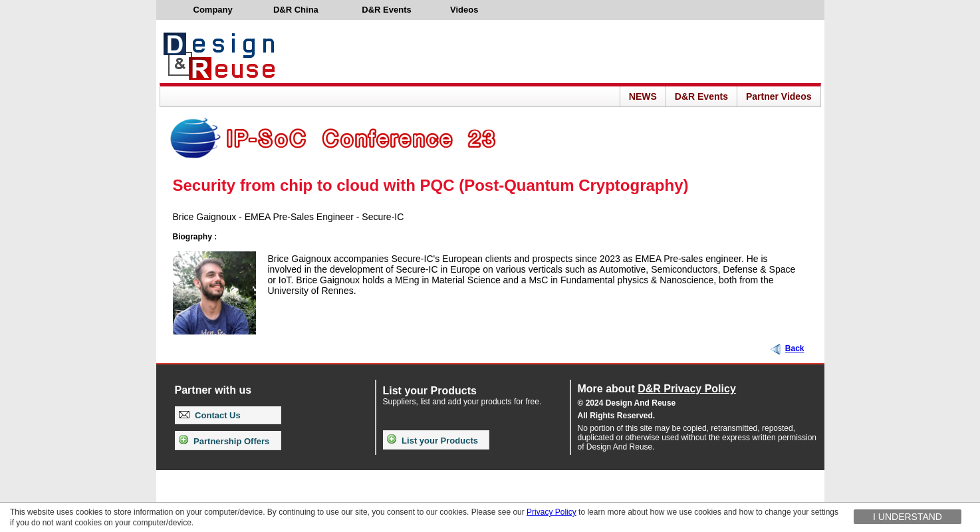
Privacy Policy (551, 512)
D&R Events (701, 96)
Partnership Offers (224, 441)
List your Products (432, 441)
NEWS (643, 96)
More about (657, 389)
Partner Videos (779, 96)
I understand (908, 517)
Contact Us (210, 415)
